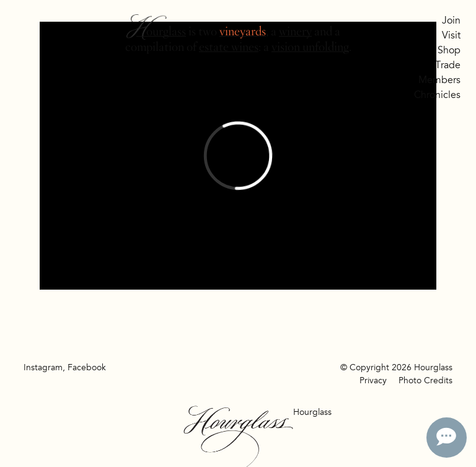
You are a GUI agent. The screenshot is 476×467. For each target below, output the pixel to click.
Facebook (87, 367)
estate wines (229, 47)
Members (439, 80)
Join (451, 20)
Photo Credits (425, 380)
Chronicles (437, 95)
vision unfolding (310, 47)
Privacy (373, 380)
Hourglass (161, 31)
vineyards (243, 31)
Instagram (43, 367)
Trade (448, 65)
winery (295, 31)
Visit (451, 35)
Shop (449, 50)
